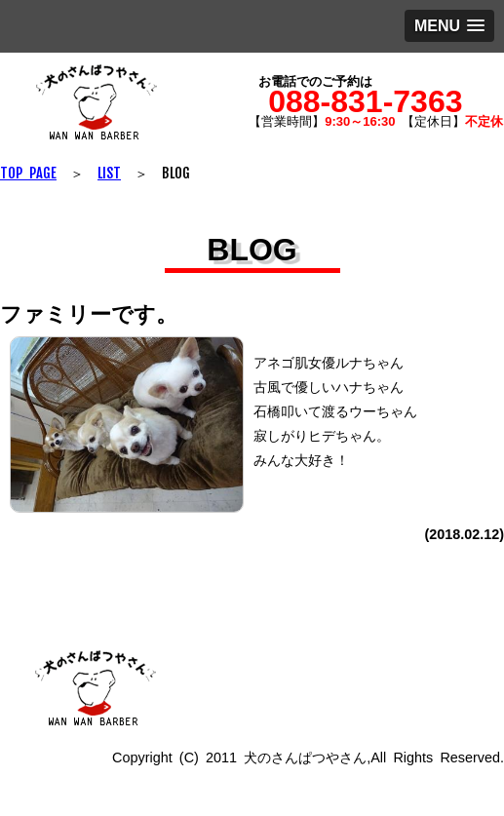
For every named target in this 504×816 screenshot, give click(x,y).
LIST (109, 173)
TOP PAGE (28, 173)
